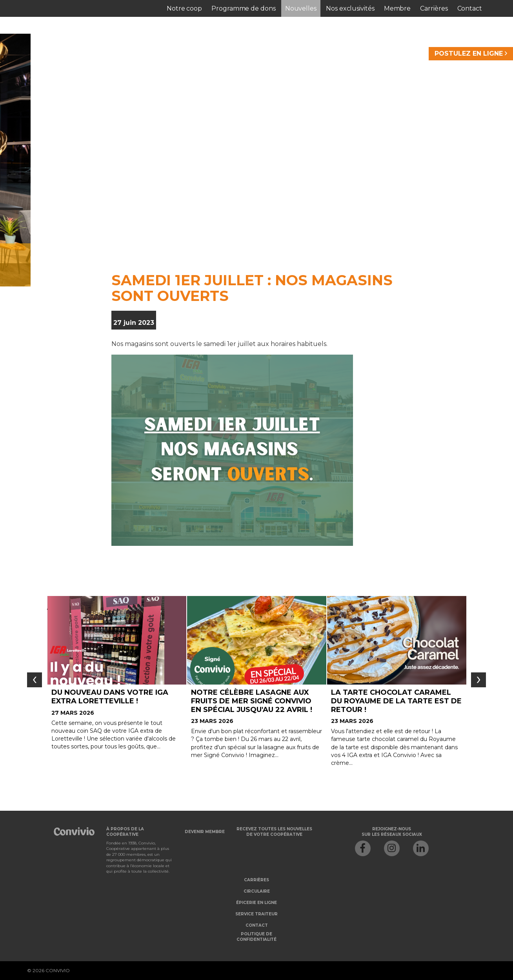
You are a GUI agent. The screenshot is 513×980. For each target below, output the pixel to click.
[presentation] (35, 680)
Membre (397, 8)
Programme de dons (244, 8)
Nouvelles (301, 8)
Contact (470, 8)
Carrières (434, 8)
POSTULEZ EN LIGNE (471, 53)
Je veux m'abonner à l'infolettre (359, 255)
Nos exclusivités (350, 8)
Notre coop (184, 8)
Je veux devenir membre (176, 255)
